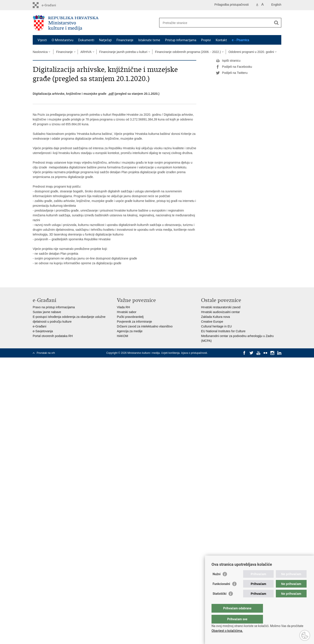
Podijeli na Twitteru (232, 73)
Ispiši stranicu (228, 61)
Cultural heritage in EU (216, 326)
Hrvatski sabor (127, 312)
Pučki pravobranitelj (130, 317)
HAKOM (122, 336)
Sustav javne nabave (47, 312)
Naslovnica (40, 52)
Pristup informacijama (181, 40)
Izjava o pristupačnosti (194, 353)
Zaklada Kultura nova (215, 317)
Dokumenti (86, 40)
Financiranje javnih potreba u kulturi (123, 52)
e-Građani (39, 326)
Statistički (219, 602)
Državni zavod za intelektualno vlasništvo (145, 326)
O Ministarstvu (62, 40)
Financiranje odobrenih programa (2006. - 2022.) (188, 52)
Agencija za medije (130, 331)
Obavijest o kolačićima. (227, 631)
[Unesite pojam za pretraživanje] (216, 23)
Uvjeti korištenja (170, 353)
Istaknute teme (149, 40)
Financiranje (125, 40)
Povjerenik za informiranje (134, 322)
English (276, 5)
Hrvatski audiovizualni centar (220, 312)
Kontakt (221, 40)
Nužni (217, 583)
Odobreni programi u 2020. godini (251, 52)
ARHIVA (86, 52)
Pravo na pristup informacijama (54, 307)
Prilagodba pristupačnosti (231, 5)
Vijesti (42, 40)
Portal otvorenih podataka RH (53, 336)
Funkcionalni (221, 593)
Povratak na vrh (46, 353)
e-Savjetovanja (43, 331)
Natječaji (105, 40)
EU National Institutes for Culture (223, 331)
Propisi (206, 40)
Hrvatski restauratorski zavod (221, 307)
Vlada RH (123, 307)
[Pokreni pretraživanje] (276, 23)
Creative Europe (212, 322)
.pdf (111, 94)
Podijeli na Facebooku (234, 67)
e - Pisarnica (240, 40)
